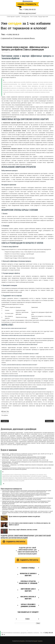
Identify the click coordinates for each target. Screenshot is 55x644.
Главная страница (28, 568)
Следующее (5, 421)
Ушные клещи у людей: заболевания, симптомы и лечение (23, 530)
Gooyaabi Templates (38, 641)
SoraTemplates (22, 641)
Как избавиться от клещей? (28, 612)
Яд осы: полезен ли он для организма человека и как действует (24, 516)
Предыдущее (49, 421)
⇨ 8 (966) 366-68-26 (12, 35)
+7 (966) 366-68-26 (29, 9)
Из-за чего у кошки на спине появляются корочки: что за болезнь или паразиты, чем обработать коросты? (30, 524)
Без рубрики (7, 52)
